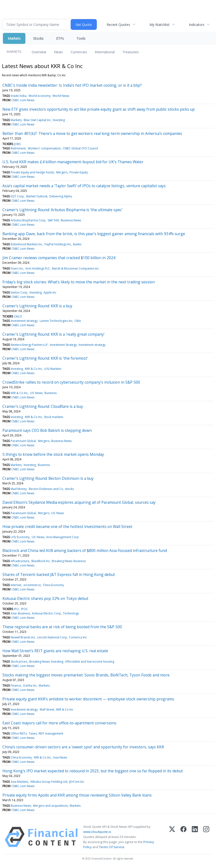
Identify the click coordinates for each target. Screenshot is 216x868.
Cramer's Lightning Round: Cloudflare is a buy (43, 406)
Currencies (79, 52)
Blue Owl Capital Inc (37, 120)
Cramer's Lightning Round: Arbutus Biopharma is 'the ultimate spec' (62, 210)
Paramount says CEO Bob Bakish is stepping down (47, 430)
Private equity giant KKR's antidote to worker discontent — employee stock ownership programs (88, 699)
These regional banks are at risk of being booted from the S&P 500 (62, 627)
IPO (16, 609)
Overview (39, 52)
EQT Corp (17, 196)
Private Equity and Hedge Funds (32, 172)
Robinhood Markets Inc (26, 244)
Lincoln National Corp (52, 637)
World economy (40, 96)
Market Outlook (37, 196)
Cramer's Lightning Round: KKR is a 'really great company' (53, 334)
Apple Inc (50, 292)
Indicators (197, 25)
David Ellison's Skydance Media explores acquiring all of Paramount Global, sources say (79, 502)
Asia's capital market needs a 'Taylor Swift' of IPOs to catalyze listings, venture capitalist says (84, 186)
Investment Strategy (63, 345)
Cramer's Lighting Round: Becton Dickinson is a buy (48, 478)
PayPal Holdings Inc (58, 244)
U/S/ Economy (20, 537)
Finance (16, 686)
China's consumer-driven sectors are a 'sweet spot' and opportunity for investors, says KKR (83, 747)
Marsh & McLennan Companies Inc (75, 268)
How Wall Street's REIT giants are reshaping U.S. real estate (55, 651)
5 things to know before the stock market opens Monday (53, 454)
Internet (16, 585)
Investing (59, 120)
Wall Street (47, 709)
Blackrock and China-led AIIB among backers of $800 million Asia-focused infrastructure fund (85, 550)
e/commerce (32, 585)
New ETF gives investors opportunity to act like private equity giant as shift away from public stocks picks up (99, 109)
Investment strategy (24, 321)
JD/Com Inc (77, 782)
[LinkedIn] (195, 837)
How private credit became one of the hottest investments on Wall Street (67, 527)
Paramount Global (23, 441)
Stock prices (19, 662)
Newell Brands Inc (23, 637)
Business (51, 393)
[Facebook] (183, 837)
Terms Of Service (112, 847)
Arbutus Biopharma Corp (28, 220)
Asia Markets (19, 782)
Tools (81, 38)
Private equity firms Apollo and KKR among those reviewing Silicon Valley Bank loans (77, 795)
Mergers (62, 172)
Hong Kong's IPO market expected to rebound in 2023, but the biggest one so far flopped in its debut (93, 771)
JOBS (17, 144)
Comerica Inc (78, 637)
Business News (71, 220)
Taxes (33, 733)
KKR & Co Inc (34, 369)
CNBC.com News (23, 100)
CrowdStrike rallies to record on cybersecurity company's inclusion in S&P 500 (71, 382)
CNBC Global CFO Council (80, 148)
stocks (69, 489)
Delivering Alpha (61, 196)
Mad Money (19, 489)
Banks (77, 244)
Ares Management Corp (63, 537)
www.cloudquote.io (97, 832)
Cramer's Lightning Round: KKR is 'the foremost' (45, 358)
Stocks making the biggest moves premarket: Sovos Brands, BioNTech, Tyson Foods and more (86, 675)
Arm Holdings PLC (38, 268)
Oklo (78, 321)
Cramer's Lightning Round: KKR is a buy (37, 306)
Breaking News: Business (69, 561)
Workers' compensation (44, 148)
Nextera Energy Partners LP (29, 345)
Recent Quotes (118, 25)
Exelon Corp (19, 292)
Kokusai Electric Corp (47, 613)
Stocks (38, 38)
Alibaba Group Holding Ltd (49, 782)
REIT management (51, 733)
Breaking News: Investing (46, 662)
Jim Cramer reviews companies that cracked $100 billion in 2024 (59, 258)
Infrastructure (20, 561)
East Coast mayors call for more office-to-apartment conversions (59, 723)
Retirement (18, 148)
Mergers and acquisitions (50, 806)
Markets (14, 38)
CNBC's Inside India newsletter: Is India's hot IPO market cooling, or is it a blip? (72, 85)
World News (61, 96)
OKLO (18, 316)
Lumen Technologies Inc (56, 321)
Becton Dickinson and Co (46, 489)
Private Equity (79, 172)
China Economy (53, 585)
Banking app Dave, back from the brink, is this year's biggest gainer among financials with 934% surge (94, 234)
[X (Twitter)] (172, 837)
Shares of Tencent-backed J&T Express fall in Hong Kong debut (59, 574)
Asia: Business (20, 613)
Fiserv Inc (17, 268)
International (105, 52)
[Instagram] (206, 837)
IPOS (24, 609)
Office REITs (19, 733)
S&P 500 (53, 220)
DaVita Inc (30, 686)
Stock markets (54, 417)
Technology (71, 613)
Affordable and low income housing (90, 662)
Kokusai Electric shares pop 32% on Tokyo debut (45, 598)
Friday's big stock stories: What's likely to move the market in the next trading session (79, 282)
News (58, 52)
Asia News (60, 757)
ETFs (60, 38)
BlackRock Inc (41, 561)
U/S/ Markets (53, 369)
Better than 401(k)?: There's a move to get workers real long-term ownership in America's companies (92, 133)
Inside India (19, 96)
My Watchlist (160, 25)
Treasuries (131, 52)
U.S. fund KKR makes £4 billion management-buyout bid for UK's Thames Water (73, 162)
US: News (36, 393)
